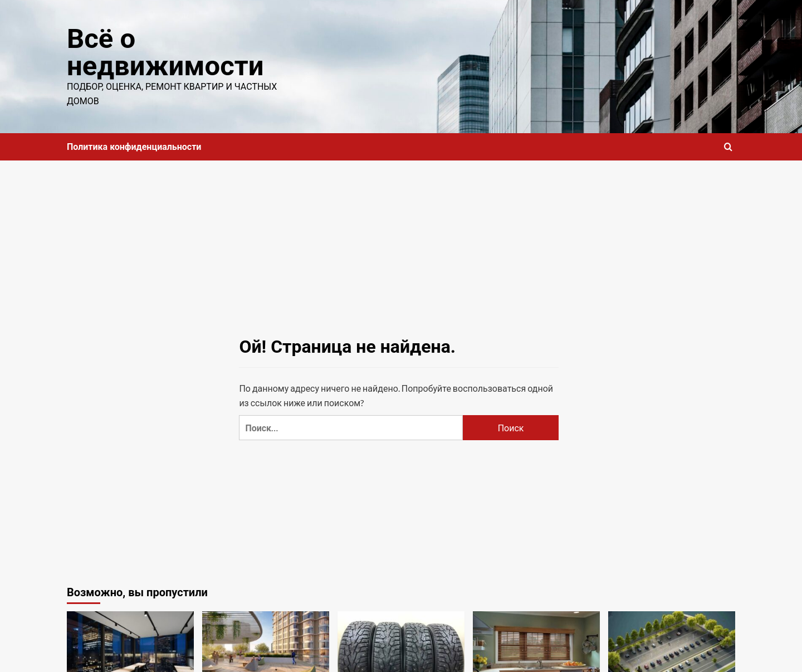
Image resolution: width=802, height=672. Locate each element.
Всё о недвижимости (165, 52)
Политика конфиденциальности (134, 147)
